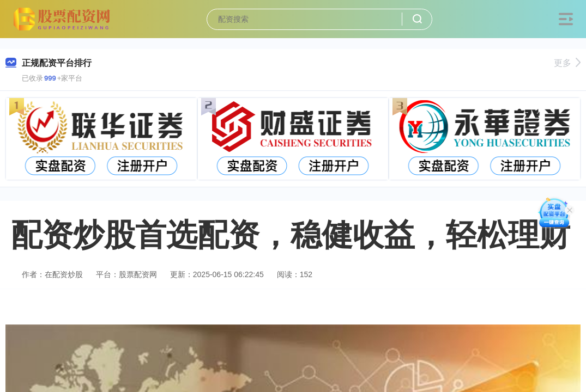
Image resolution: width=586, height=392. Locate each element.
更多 (567, 63)
